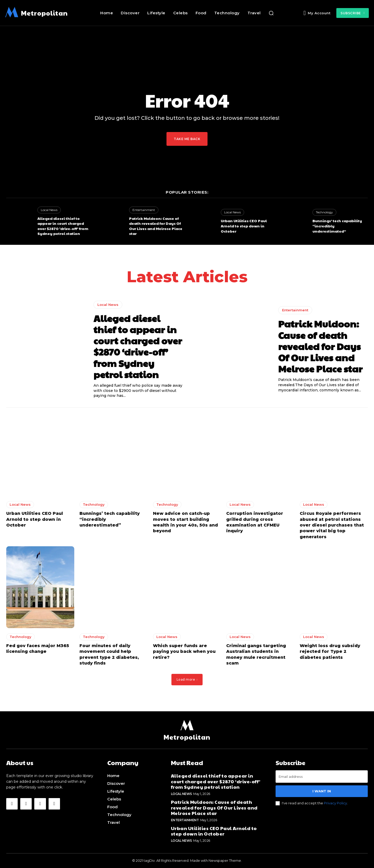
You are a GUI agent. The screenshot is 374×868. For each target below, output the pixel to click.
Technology (324, 212)
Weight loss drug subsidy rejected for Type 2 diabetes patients (330, 652)
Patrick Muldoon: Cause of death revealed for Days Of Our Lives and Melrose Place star (156, 226)
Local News (49, 210)
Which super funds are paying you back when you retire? (184, 652)
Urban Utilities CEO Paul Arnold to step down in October (244, 226)
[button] (271, 13)
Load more (187, 679)
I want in (322, 791)
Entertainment (144, 210)
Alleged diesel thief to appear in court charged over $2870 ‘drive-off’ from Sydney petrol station (63, 226)
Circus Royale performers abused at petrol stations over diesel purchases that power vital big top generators (332, 525)
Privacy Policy (335, 803)
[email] (322, 777)
